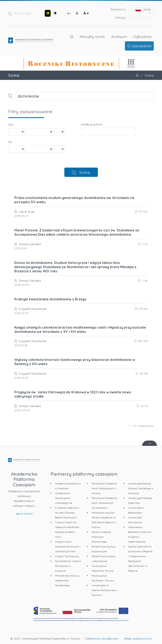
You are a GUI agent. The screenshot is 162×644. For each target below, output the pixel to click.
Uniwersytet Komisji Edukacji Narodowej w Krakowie (141, 488)
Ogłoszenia (142, 36)
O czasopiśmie (139, 46)
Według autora (92, 124)
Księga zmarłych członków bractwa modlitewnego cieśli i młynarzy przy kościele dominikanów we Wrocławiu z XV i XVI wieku (80, 329)
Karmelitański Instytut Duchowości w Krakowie (68, 566)
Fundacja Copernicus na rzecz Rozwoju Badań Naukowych (67, 513)
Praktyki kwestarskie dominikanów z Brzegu (50, 299)
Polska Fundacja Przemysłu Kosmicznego (101, 537)
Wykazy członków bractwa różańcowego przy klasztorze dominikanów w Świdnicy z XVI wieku (75, 362)
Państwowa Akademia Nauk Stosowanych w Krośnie (104, 488)
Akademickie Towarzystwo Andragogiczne (64, 498)
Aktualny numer (92, 36)
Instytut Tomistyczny (67, 556)
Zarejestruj (118, 9)
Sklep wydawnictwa (138, 639)
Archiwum (119, 36)
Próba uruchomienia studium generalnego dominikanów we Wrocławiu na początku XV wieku (74, 200)
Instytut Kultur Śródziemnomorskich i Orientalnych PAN (68, 547)
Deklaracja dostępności (102, 639)
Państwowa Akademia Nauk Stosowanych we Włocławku (104, 503)
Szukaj (85, 172)
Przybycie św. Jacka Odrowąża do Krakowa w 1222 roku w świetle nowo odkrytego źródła (73, 394)
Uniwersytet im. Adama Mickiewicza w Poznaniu (104, 590)
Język (143, 11)
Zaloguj (120, 17)
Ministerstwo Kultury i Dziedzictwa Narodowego (68, 580)
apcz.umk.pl (24, 514)
